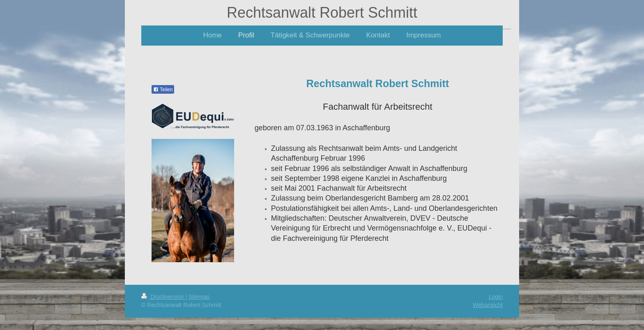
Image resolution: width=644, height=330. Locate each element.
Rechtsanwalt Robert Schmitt (322, 13)
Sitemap (199, 297)
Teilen (163, 90)
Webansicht (488, 305)
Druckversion (163, 297)
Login (496, 297)
